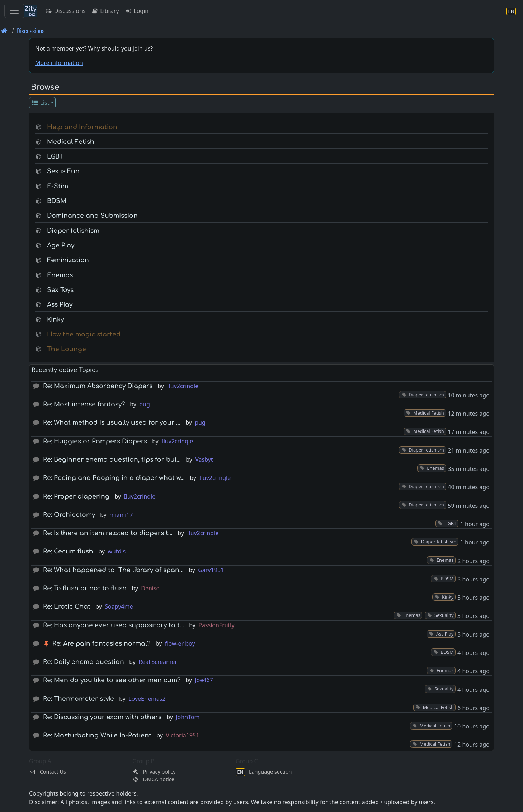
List (40, 103)
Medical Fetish (71, 142)
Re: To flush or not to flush (85, 588)
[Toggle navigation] (14, 11)
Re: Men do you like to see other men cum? (112, 680)
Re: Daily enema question (84, 662)
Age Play (61, 246)
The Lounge (67, 349)
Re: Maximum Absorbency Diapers (98, 386)
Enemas (60, 275)
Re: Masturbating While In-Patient (97, 735)
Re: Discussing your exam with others (102, 717)
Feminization (68, 260)
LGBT (55, 157)
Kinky (55, 320)
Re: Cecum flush (68, 551)
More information (59, 63)
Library (105, 11)
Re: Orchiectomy (69, 515)
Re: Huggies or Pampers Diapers (95, 441)
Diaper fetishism (73, 231)
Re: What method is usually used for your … (112, 423)
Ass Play (60, 305)
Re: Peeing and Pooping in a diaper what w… (114, 478)
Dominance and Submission (92, 216)
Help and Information (82, 127)
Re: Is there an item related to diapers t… (108, 533)
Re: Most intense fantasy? (84, 404)
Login (137, 11)
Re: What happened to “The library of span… (113, 570)
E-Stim (58, 186)
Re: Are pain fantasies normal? (101, 644)
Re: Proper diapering (76, 497)
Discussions (65, 11)
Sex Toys (60, 290)
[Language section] (511, 11)
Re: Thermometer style (79, 699)
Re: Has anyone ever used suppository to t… (114, 625)
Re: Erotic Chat (67, 607)
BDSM (57, 201)
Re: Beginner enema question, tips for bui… (112, 460)
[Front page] (4, 31)
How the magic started (84, 334)
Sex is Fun (63, 171)
